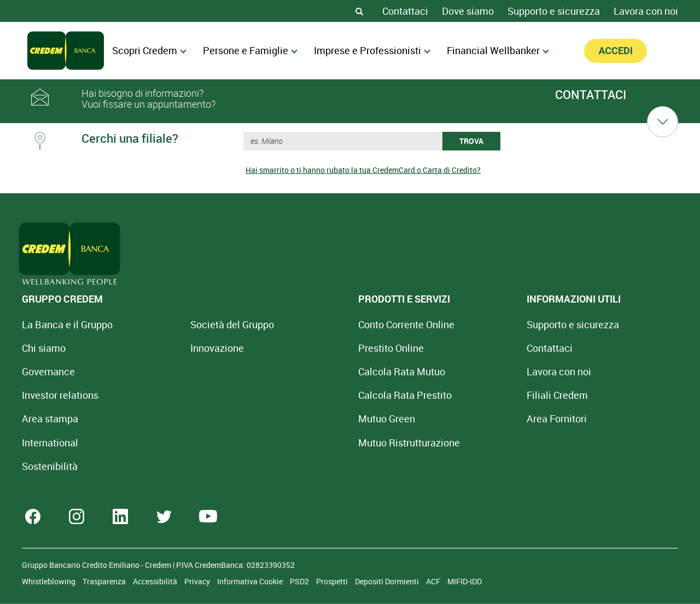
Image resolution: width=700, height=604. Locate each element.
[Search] (359, 11)
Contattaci (405, 11)
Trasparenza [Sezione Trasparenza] (105, 581)
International (50, 443)
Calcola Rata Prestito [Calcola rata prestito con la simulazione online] (338, 395)
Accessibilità (156, 581)
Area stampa (50, 419)
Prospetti (333, 581)
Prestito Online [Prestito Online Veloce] (324, 348)
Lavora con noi (646, 11)
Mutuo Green (319, 419)
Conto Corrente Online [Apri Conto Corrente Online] (339, 324)
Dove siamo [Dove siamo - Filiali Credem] (468, 11)
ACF (434, 581)
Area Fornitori (456, 419)
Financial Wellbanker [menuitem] (498, 50)
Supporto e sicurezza (554, 11)
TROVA (471, 141)
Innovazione (183, 348)
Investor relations (60, 395)
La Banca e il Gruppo (67, 324)
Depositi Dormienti (388, 581)
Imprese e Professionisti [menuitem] (372, 50)
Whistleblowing (49, 581)
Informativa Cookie (251, 581)
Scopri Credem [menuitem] (149, 50)
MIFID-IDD (465, 581)
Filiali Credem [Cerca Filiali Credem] (456, 395)
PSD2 (300, 581)
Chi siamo (44, 348)
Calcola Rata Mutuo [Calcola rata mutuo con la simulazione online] (334, 371)
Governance (48, 371)
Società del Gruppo (198, 324)
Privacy (198, 581)
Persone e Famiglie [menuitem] (250, 50)
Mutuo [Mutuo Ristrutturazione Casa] (342, 443)
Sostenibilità (50, 466)
